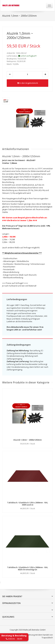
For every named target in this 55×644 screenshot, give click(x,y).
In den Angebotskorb (28, 83)
